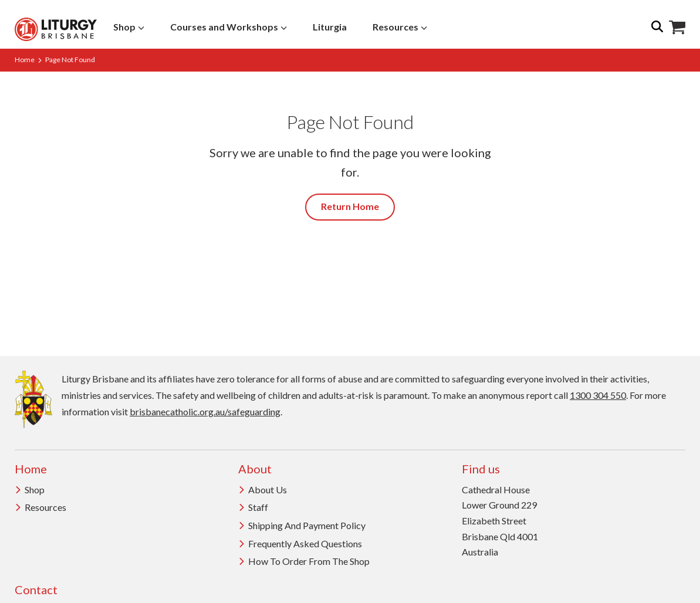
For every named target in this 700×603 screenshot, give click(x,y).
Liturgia (330, 27)
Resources (400, 27)
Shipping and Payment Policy (302, 525)
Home (25, 60)
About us (263, 489)
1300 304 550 (598, 395)
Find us (481, 469)
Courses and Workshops (229, 27)
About (255, 469)
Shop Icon (677, 28)
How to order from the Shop (304, 561)
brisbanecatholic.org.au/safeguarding (205, 411)
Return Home (350, 206)
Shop (129, 27)
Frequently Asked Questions (300, 543)
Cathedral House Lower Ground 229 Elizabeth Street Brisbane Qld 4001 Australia (500, 521)
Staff (253, 507)
